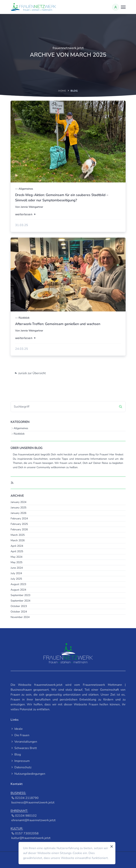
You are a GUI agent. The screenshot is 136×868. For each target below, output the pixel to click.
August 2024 (18, 590)
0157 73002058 (25, 833)
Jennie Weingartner (32, 207)
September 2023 (20, 595)
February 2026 (19, 529)
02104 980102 (24, 816)
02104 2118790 (25, 798)
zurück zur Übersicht (30, 373)
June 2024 (17, 568)
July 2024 (16, 573)
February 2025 (19, 524)
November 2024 (20, 617)
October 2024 (19, 612)
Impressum (20, 761)
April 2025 (17, 551)
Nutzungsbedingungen (28, 774)
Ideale (17, 729)
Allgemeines (21, 428)
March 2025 (18, 535)
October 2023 (19, 606)
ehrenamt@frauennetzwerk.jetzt (33, 820)
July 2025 (16, 579)
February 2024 (19, 519)
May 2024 (16, 557)
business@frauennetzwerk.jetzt (33, 802)
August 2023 (18, 584)
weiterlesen (26, 214)
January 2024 (18, 502)
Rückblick (19, 434)
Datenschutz (21, 767)
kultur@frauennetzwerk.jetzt (31, 838)
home (62, 91)
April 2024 (17, 546)
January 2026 (18, 513)
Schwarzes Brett (24, 748)
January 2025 (18, 508)
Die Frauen (20, 735)
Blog (16, 754)
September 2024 (20, 601)
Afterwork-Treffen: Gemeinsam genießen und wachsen (58, 324)
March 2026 (18, 540)
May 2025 (16, 562)
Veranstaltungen (24, 742)
